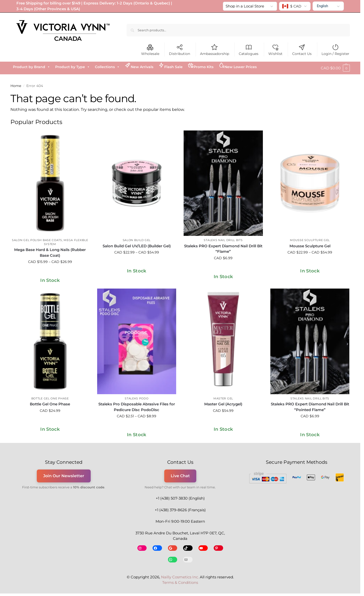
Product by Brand (32, 67)
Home (16, 86)
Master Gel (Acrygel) (223, 404)
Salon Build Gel (137, 240)
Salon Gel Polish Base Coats (37, 240)
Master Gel (223, 398)
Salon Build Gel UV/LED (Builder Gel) (137, 246)
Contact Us (302, 50)
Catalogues (249, 50)
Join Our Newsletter (64, 476)
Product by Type (73, 67)
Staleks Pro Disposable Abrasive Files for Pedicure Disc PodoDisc (137, 407)
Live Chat (180, 476)
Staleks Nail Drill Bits (223, 240)
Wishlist (275, 50)
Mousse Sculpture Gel (310, 240)
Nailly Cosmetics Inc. (180, 577)
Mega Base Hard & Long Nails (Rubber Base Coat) (50, 253)
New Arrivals (139, 66)
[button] (335, 68)
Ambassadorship (215, 50)
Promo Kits (201, 66)
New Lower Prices (238, 66)
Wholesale (150, 50)
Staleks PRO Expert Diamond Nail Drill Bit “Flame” (223, 249)
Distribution (180, 50)
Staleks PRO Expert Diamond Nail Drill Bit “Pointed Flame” (310, 407)
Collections (107, 67)
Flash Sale (170, 66)
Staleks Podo (137, 398)
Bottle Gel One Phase (50, 398)
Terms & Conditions (180, 582)
